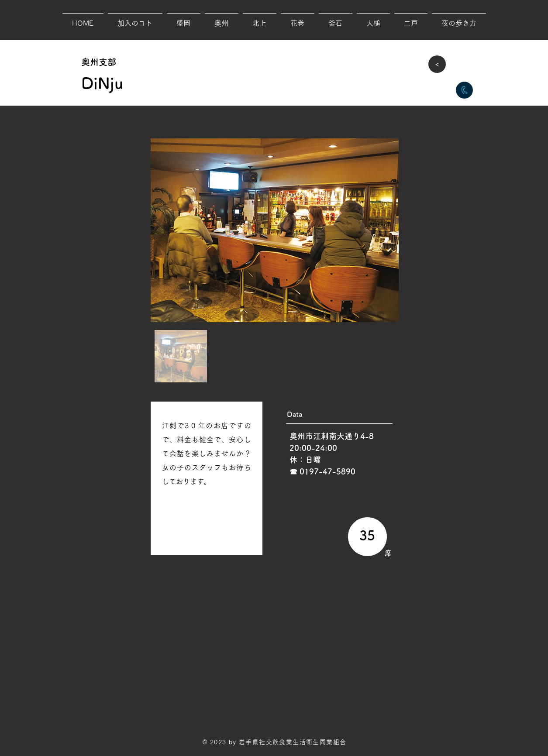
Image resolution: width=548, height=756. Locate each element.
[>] (437, 64)
